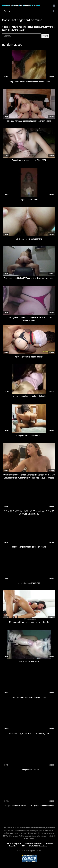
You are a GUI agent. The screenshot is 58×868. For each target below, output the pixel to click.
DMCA (23, 846)
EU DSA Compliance (14, 844)
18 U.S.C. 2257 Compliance (38, 846)
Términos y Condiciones (33, 844)
